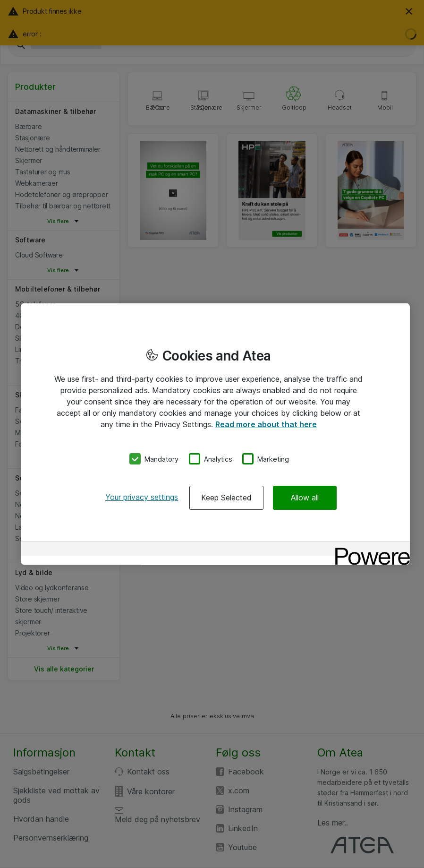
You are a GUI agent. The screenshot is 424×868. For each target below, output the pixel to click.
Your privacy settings (142, 497)
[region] (215, 434)
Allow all (305, 498)
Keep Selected (226, 498)
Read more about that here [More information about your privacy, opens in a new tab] (266, 424)
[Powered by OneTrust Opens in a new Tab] (369, 550)
